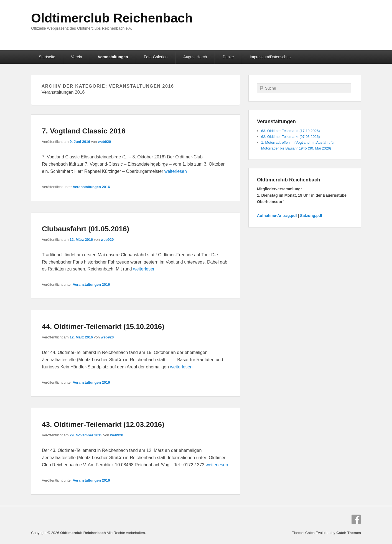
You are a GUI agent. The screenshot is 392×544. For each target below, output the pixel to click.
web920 (104, 142)
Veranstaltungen (113, 57)
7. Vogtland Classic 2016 (84, 131)
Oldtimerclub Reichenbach (112, 18)
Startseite (47, 57)
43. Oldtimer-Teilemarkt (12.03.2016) (103, 424)
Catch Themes (349, 533)
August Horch (195, 57)
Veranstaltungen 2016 (91, 187)
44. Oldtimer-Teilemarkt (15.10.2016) (103, 327)
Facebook (356, 519)
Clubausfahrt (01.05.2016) (86, 229)
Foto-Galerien (156, 57)
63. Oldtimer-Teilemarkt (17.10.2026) (291, 131)
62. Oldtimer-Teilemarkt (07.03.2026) (291, 137)
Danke (228, 57)
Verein (77, 57)
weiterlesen (176, 171)
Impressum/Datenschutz (271, 57)
